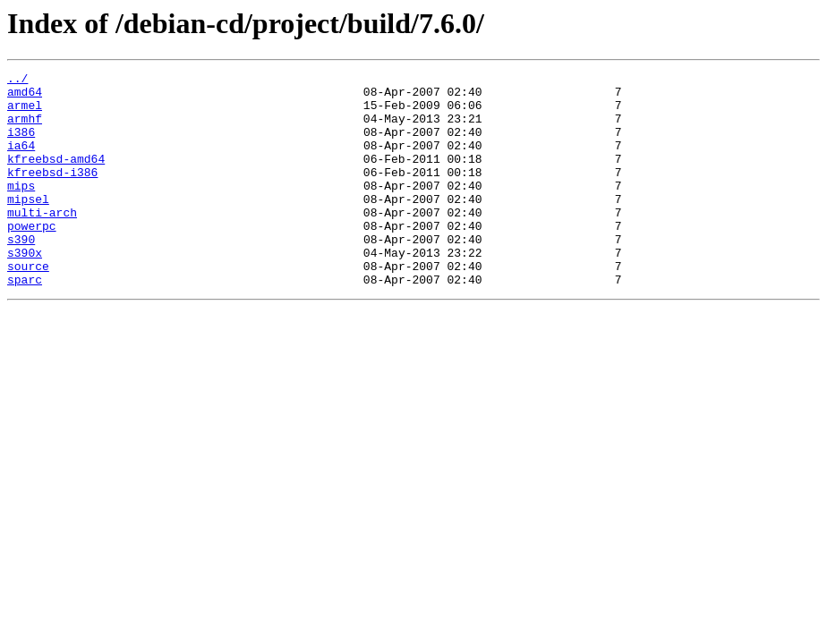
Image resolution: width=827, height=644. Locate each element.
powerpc (32, 258)
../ (17, 80)
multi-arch (42, 241)
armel (25, 113)
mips (21, 209)
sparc (25, 322)
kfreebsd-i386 (52, 193)
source (28, 306)
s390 (21, 274)
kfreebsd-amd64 (56, 177)
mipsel (28, 225)
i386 (21, 145)
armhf (25, 129)
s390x (25, 290)
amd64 (25, 97)
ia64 (21, 161)
